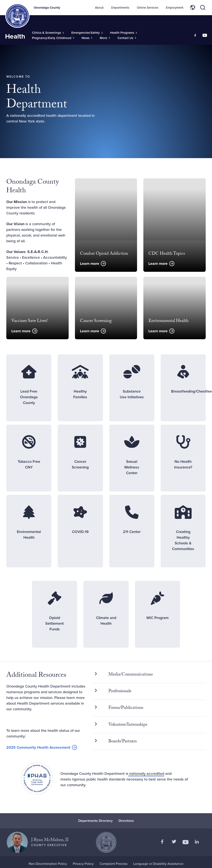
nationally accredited (146, 774)
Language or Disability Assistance (158, 864)
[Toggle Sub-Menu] (48, 33)
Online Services (148, 8)
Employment (175, 8)
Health (15, 36)
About (99, 8)
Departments (120, 8)
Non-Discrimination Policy (48, 864)
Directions (126, 821)
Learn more (90, 264)
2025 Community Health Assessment (38, 748)
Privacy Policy (83, 864)
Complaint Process (113, 864)
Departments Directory (95, 821)
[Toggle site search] (203, 8)
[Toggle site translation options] (193, 8)
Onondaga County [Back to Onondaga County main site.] (47, 8)
